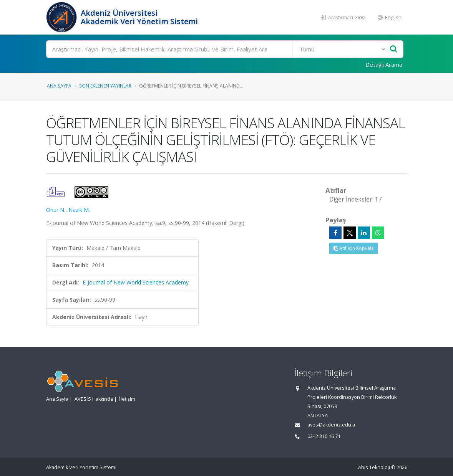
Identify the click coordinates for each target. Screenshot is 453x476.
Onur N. (56, 210)
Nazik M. (79, 210)
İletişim (127, 399)
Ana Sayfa (59, 86)
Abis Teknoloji (374, 467)
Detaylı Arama (384, 64)
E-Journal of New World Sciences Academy (136, 282)
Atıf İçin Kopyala (354, 248)
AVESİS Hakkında (94, 399)
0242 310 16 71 (324, 436)
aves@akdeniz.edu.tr (332, 425)
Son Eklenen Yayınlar (105, 86)
